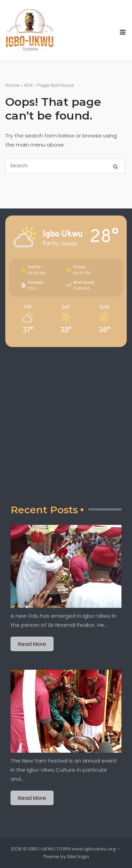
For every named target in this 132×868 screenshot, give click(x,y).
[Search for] (65, 166)
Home (12, 85)
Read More (32, 644)
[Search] (115, 166)
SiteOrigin (78, 857)
